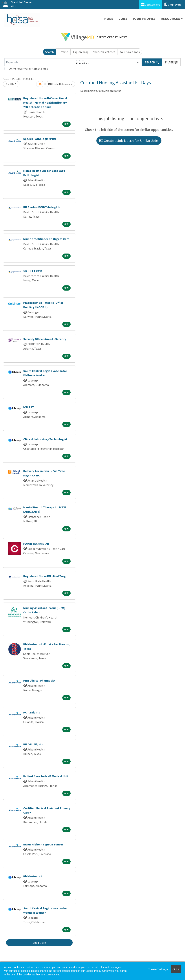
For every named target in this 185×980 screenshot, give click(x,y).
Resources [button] (170, 19)
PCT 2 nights (32, 712)
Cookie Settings (158, 969)
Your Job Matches (104, 52)
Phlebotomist (33, 876)
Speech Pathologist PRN (40, 139)
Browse (63, 52)
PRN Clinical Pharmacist (39, 680)
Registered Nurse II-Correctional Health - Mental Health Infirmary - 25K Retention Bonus (46, 102)
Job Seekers (150, 4)
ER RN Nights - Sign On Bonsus (43, 844)
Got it (176, 969)
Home (109, 19)
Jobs (123, 19)
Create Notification (60, 84)
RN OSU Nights (33, 744)
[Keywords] (39, 62)
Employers (173, 4)
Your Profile (144, 19)
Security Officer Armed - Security (45, 339)
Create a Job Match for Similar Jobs (129, 141)
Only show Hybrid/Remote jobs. (29, 69)
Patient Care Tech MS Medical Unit (46, 776)
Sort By (10, 84)
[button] (171, 62)
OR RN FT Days (33, 271)
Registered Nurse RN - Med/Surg (45, 576)
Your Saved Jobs (130, 52)
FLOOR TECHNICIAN (36, 544)
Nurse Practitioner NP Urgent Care (46, 239)
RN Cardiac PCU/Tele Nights (42, 207)
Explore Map (81, 52)
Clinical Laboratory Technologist (45, 439)
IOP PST (29, 407)
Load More (39, 943)
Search (50, 52)
